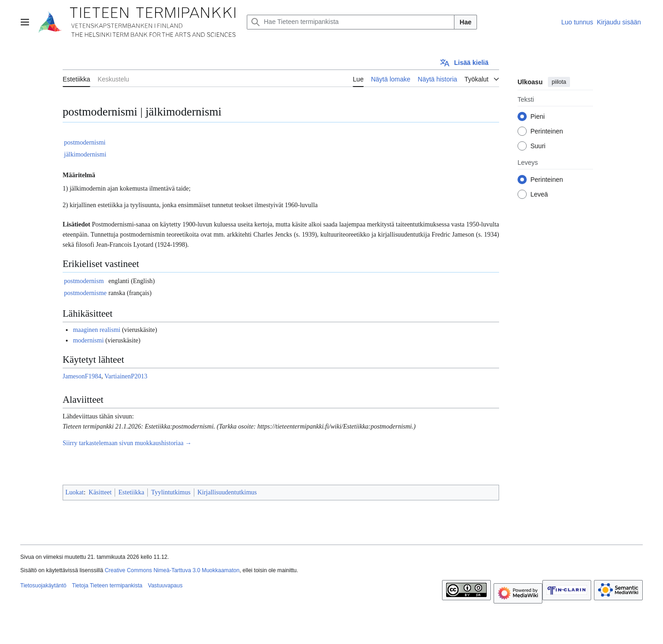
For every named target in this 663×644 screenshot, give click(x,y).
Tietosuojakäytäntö (43, 586)
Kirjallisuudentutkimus (227, 492)
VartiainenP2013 (126, 376)
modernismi (88, 340)
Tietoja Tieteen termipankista (107, 586)
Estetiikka (131, 492)
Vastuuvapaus (165, 586)
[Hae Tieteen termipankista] (351, 22)
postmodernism (84, 281)
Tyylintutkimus (171, 492)
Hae (465, 22)
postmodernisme (85, 293)
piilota (559, 82)
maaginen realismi (96, 330)
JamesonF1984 (82, 376)
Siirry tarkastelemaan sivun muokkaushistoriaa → (127, 443)
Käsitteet (100, 492)
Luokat (75, 492)
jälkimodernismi (85, 154)
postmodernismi (85, 142)
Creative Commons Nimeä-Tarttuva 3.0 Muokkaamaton (172, 570)
